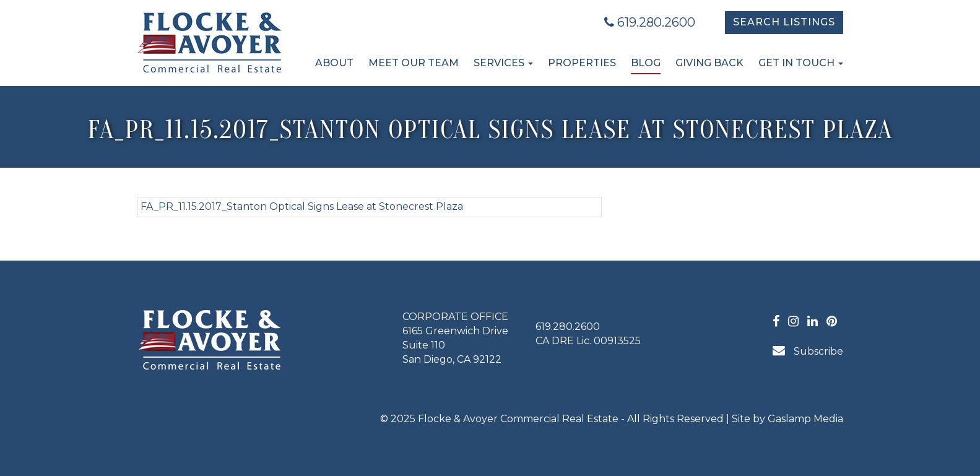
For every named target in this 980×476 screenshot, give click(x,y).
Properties (582, 63)
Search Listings (784, 22)
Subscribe (808, 351)
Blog (646, 63)
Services (503, 63)
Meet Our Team (414, 63)
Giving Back (709, 63)
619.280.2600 (650, 22)
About (334, 63)
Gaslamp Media (805, 419)
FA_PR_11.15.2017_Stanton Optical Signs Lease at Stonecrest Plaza (302, 206)
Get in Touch (801, 63)
